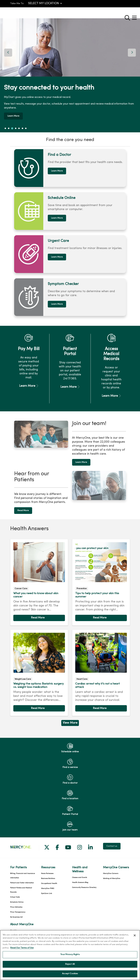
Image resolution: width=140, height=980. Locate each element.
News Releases (47, 870)
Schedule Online (17, 898)
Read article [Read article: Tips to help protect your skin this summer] (101, 579)
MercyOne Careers (111, 870)
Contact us (112, 842)
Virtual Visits (15, 893)
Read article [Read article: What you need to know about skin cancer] (39, 579)
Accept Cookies (70, 974)
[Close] (135, 935)
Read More (23, 507)
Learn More (15, 114)
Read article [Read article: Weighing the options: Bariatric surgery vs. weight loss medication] (39, 669)
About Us (13, 927)
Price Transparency (18, 908)
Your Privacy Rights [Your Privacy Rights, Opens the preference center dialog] (70, 955)
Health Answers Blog (80, 879)
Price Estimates (16, 903)
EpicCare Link (47, 890)
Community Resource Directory (84, 884)
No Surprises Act (16, 913)
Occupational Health (49, 880)
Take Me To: (17, 4)
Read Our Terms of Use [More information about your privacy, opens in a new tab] (22, 948)
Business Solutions (48, 875)
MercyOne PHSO (48, 885)
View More (70, 719)
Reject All (70, 964)
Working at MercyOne (112, 875)
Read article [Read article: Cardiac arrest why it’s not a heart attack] (101, 669)
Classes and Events (79, 874)
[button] (135, 17)
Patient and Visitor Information (22, 879)
